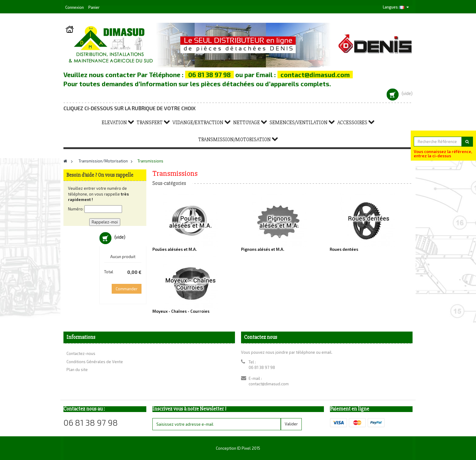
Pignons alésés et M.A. (263, 249)
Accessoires (352, 123)
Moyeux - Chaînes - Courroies (181, 311)
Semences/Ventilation (299, 123)
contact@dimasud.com (269, 384)
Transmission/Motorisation (235, 140)
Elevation (114, 123)
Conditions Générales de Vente (95, 362)
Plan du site (77, 370)
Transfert (150, 123)
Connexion (75, 7)
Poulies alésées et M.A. (175, 249)
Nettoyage (246, 123)
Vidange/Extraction (198, 123)
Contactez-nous (81, 353)
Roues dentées (344, 249)
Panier (94, 7)
